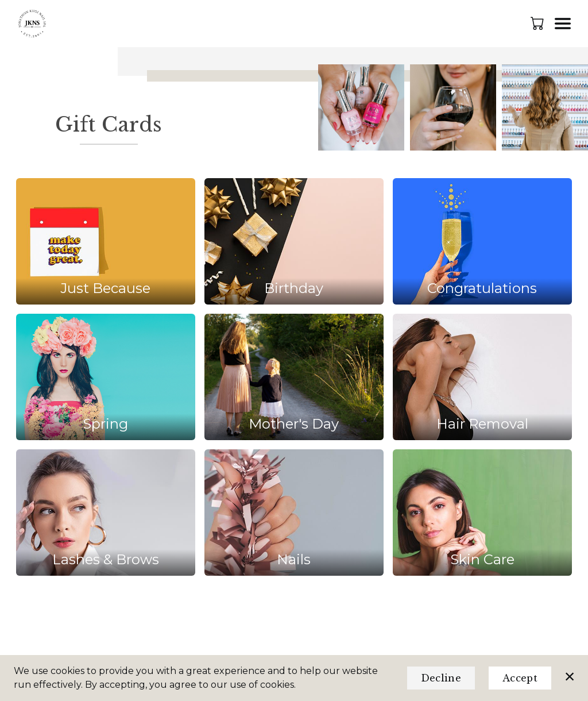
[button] (538, 23)
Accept (520, 678)
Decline (441, 678)
